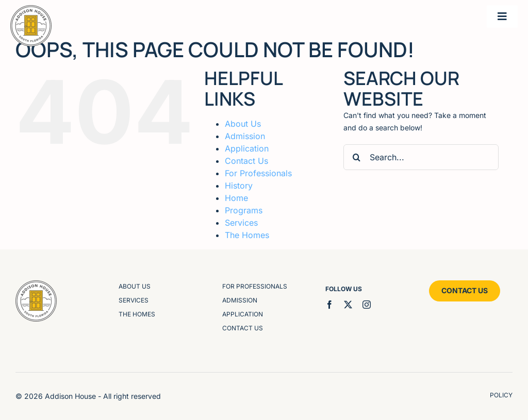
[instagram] (367, 305)
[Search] (356, 157)
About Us (243, 124)
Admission (245, 136)
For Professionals (258, 173)
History (239, 186)
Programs (244, 210)
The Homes (247, 235)
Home (236, 198)
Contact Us (246, 161)
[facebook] (329, 305)
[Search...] (421, 157)
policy (501, 395)
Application (247, 148)
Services (241, 223)
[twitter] (348, 305)
